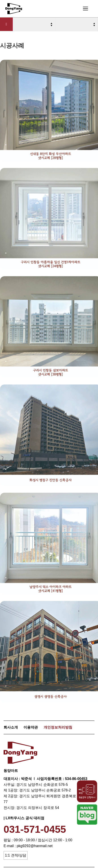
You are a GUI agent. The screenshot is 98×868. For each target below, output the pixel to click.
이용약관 (31, 727)
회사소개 (11, 727)
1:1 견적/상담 (16, 855)
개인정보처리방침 (58, 727)
